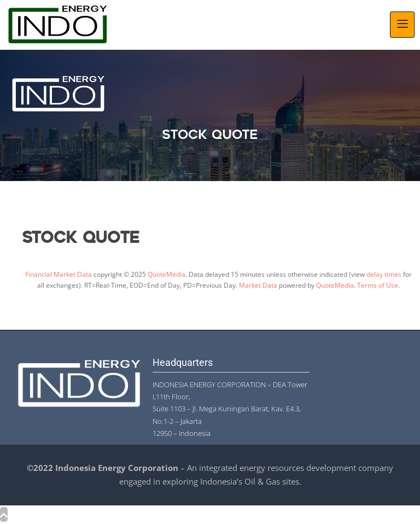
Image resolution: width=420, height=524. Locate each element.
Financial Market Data (59, 274)
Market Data (258, 285)
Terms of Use (378, 285)
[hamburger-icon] (402, 25)
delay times (384, 274)
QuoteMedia (167, 274)
